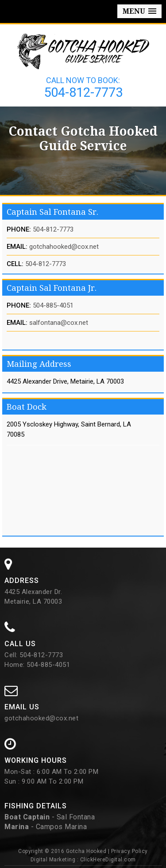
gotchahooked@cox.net (64, 247)
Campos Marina (62, 827)
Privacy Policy (129, 851)
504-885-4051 (53, 305)
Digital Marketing (53, 860)
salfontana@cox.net (59, 323)
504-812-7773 (83, 92)
